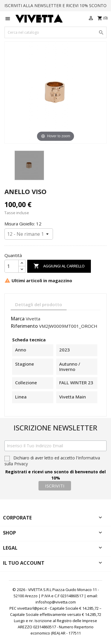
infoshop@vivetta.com (56, 602)
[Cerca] (55, 33)
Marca (18, 319)
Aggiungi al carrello (59, 266)
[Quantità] (12, 266)
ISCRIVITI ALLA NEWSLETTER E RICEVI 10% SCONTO (55, 5)
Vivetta (33, 319)
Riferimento (24, 326)
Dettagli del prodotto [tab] (39, 304)
